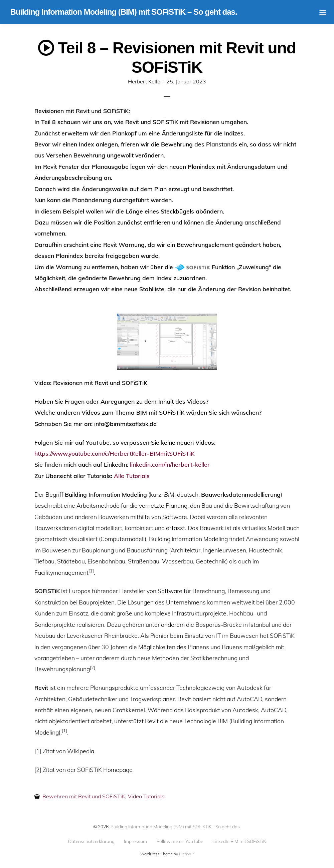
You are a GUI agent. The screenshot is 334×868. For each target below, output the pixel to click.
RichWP (186, 854)
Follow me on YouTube (180, 841)
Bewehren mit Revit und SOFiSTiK (84, 796)
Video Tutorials (146, 796)
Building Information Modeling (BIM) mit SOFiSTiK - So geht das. (176, 826)
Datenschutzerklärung (91, 841)
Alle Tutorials (132, 476)
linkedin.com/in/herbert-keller (170, 464)
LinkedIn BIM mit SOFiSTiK (239, 841)
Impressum (135, 841)
